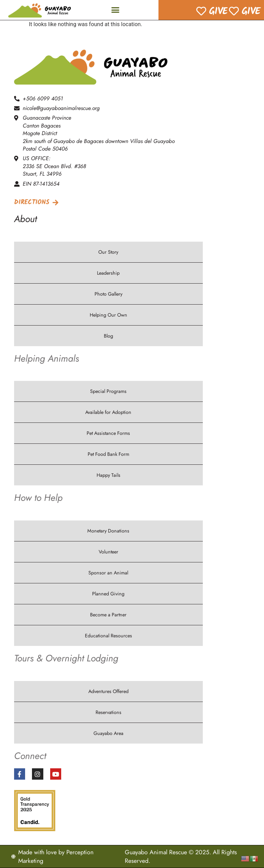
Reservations (108, 712)
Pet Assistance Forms (108, 433)
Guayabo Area (108, 733)
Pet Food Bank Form (108, 454)
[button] (115, 10)
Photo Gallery (108, 294)
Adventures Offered (108, 691)
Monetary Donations (108, 531)
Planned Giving (108, 594)
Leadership (108, 273)
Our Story (108, 252)
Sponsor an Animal (108, 573)
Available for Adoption (108, 412)
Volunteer (108, 552)
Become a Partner (108, 615)
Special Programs (108, 391)
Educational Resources (108, 636)
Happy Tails (108, 475)
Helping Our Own (108, 315)
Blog (108, 336)
